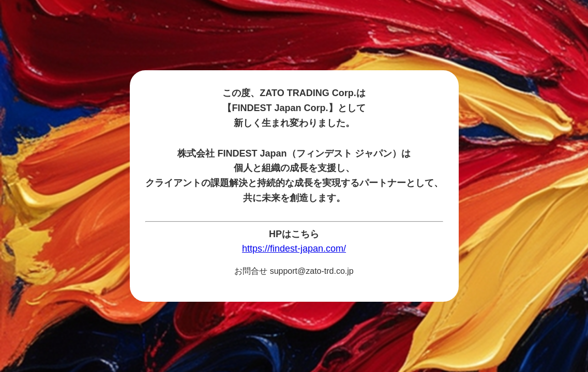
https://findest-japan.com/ (294, 249)
